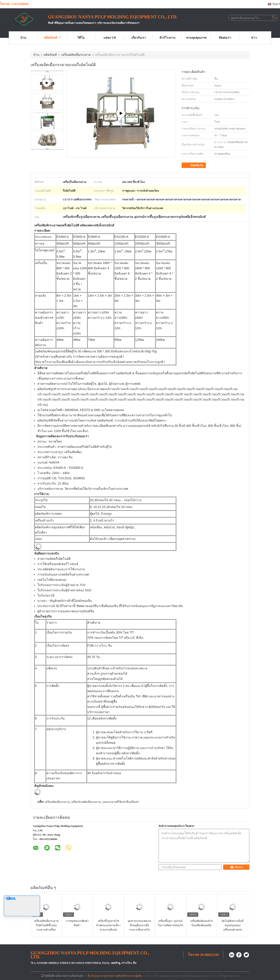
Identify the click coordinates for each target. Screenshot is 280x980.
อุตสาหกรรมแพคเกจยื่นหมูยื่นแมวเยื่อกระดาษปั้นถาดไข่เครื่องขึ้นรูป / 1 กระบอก (139, 930)
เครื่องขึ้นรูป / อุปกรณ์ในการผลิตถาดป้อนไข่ (171, 923)
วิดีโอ (81, 38)
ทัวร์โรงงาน (167, 38)
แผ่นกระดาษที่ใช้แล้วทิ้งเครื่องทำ (121, 802)
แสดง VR (110, 38)
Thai (276, 4)
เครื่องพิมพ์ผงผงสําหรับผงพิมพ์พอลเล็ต (202, 923)
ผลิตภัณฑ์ (52, 38)
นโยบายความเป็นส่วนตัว (70, 976)
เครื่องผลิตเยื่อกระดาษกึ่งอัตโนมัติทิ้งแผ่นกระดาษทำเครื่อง (46, 925)
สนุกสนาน (194, 165)
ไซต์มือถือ (48, 976)
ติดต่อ (236, 867)
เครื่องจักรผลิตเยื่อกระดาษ (86, 802)
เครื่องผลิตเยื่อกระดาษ (76, 55)
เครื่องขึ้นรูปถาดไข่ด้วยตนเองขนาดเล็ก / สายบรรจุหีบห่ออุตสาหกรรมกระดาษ (108, 927)
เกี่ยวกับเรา (139, 38)
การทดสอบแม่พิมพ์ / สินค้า (77, 923)
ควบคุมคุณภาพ (196, 38)
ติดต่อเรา (225, 38)
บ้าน (23, 38)
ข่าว (254, 38)
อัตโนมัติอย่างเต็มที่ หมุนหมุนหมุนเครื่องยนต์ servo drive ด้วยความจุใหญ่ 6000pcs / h (233, 930)
